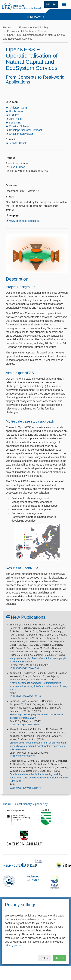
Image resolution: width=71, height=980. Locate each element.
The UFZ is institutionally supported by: (26, 804)
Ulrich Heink (16, 111)
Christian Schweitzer (21, 134)
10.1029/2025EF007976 (22, 756)
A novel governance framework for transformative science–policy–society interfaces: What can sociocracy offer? (39, 686)
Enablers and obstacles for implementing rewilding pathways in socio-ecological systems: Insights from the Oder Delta (39, 778)
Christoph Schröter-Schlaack (26, 130)
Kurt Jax (14, 115)
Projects (43, 31)
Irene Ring (15, 123)
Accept (60, 958)
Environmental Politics (20, 31)
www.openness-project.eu (24, 221)
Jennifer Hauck (18, 143)
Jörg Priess (16, 119)
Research (36, 17)
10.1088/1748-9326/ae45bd (24, 668)
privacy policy (13, 945)
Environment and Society (34, 27)
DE (48, 4)
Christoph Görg (18, 108)
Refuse (45, 958)
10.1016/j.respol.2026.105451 (25, 725)
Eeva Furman (17, 167)
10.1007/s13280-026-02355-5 (25, 788)
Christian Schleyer (20, 126)
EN (54, 4)
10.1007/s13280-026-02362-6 (25, 696)
